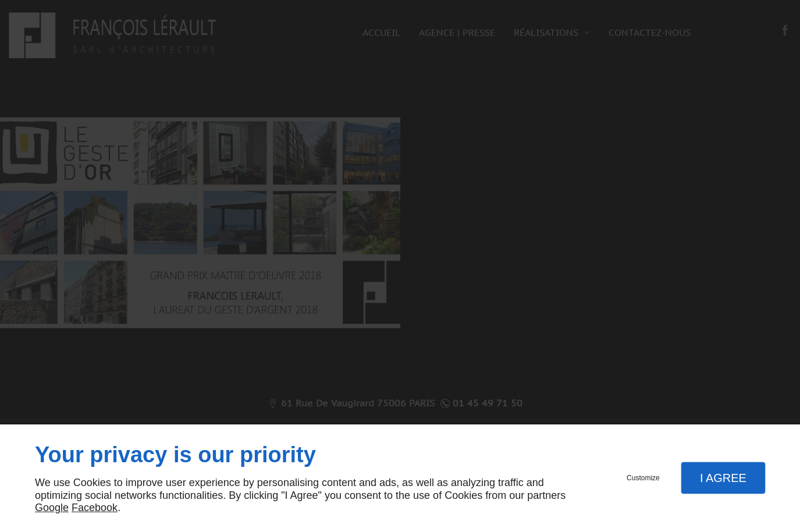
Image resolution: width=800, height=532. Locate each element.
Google (52, 508)
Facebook (95, 508)
